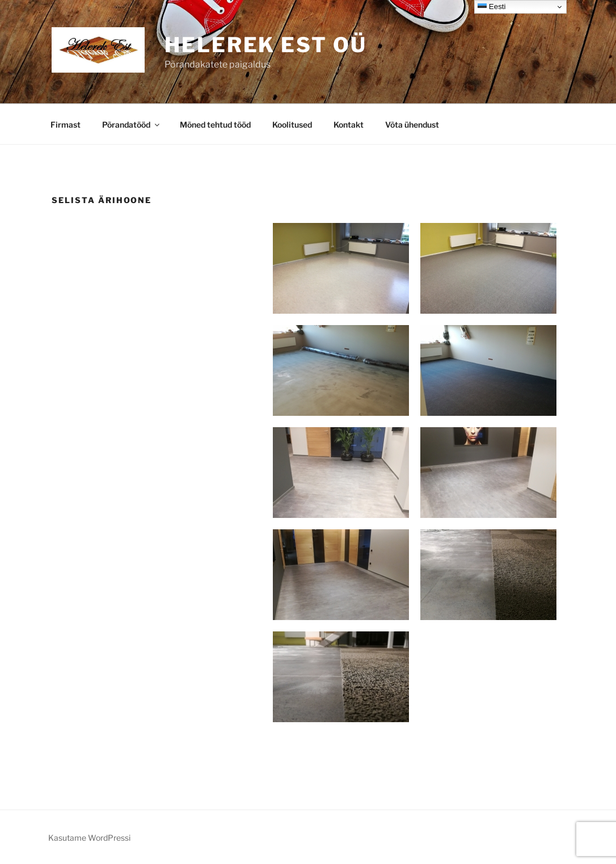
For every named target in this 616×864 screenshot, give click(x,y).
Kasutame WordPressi (89, 838)
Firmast (66, 125)
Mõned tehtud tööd (215, 125)
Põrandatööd (132, 125)
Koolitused (292, 125)
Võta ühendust (412, 125)
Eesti (491, 7)
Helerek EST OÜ (265, 45)
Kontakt (349, 125)
